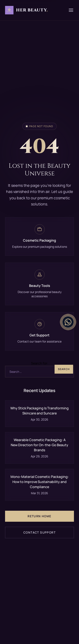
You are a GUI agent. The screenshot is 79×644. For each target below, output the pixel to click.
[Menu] (71, 10)
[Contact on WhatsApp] (68, 322)
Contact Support (39, 532)
